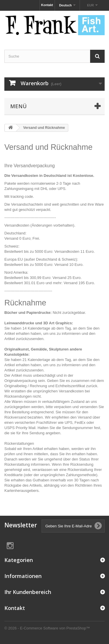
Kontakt (47, 5)
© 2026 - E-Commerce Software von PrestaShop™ (47, 628)
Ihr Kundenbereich (28, 592)
